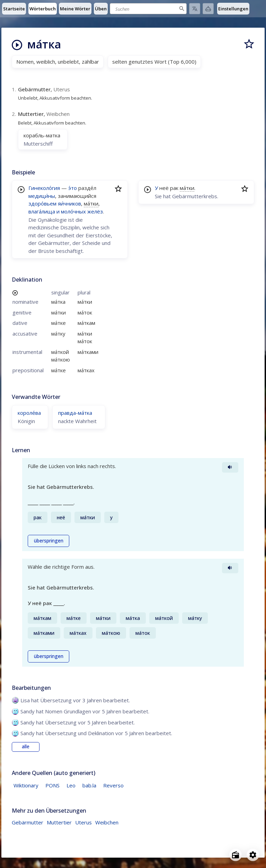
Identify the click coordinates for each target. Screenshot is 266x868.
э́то (73, 188)
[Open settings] (253, 855)
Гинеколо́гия (44, 188)
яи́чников (69, 203)
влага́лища (42, 211)
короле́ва (29, 413)
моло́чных (73, 211)
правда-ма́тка (75, 413)
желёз (95, 211)
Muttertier (59, 822)
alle (26, 747)
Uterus (83, 822)
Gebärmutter (28, 822)
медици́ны (42, 196)
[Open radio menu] (236, 855)
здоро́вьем (42, 203)
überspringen (49, 541)
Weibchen (107, 822)
